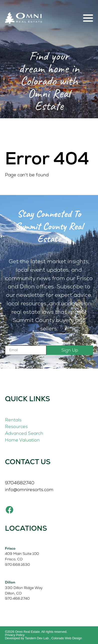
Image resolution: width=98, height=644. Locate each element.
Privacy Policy (15, 635)
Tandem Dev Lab (37, 638)
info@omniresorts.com (29, 489)
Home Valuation (22, 440)
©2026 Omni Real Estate (22, 632)
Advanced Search (24, 433)
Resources (16, 426)
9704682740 (20, 483)
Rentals (13, 420)
